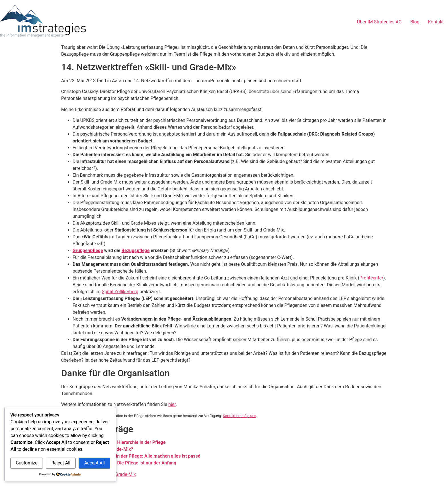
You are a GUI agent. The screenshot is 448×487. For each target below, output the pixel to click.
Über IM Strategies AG (379, 22)
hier (172, 404)
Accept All (95, 463)
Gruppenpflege (88, 250)
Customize (27, 463)
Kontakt (436, 22)
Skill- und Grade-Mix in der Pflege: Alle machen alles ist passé (136, 456)
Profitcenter (371, 278)
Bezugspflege (136, 250)
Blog (415, 22)
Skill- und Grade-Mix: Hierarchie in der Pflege (119, 442)
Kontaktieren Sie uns (240, 416)
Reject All (61, 463)
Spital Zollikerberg (120, 292)
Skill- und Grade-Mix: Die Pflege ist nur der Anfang (124, 463)
